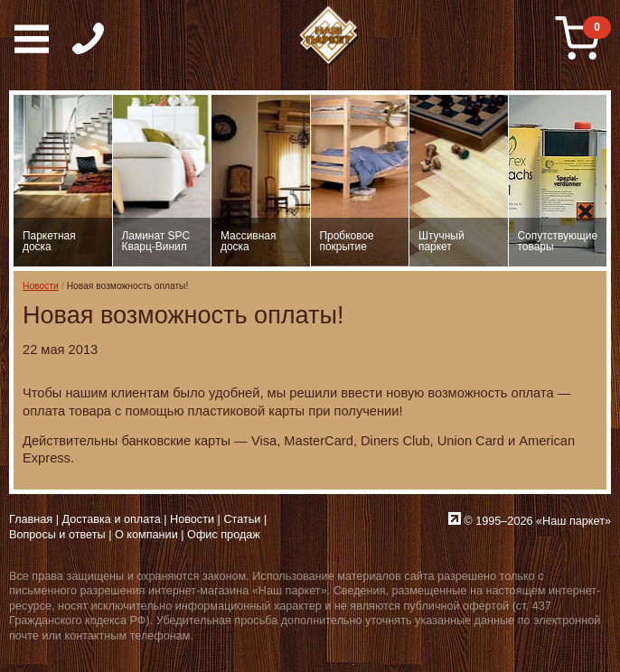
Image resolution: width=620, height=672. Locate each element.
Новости (41, 286)
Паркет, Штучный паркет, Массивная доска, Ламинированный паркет (329, 36)
